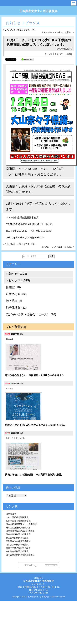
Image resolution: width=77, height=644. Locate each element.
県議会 (69, 54)
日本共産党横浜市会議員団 (18, 534)
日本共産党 (11, 514)
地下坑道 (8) (14, 301)
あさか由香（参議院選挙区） (19, 521)
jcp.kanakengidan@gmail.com (28, 237)
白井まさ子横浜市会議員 (17, 545)
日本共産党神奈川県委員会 (18, 528)
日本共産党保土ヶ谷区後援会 (38, 11)
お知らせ (48, 54)
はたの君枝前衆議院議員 (17, 517)
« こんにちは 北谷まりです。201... (20, 30)
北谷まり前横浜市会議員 (17, 538)
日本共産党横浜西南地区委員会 (20, 531)
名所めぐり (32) (16, 294)
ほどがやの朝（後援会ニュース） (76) (31, 314)
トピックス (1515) (18, 280)
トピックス (59, 54)
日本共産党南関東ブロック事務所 (21, 524)
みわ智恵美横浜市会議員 (17, 551)
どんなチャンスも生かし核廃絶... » (58, 32)
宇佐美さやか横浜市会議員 (18, 541)
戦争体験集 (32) (16, 308)
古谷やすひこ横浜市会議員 (18, 548)
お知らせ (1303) (16, 274)
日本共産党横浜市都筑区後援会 (20, 555)
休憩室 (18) (13, 287)
